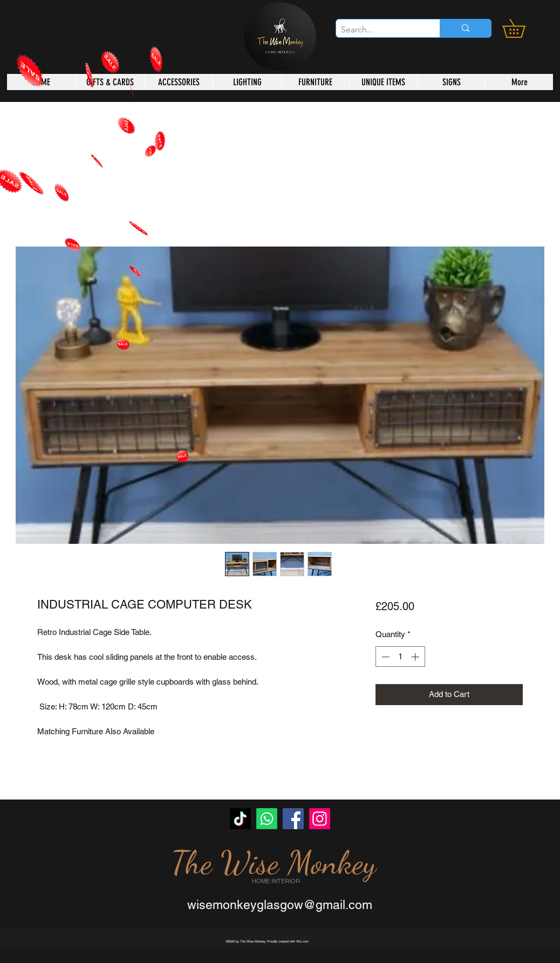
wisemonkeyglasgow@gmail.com (280, 905)
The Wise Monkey (274, 863)
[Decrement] (384, 657)
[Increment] (416, 657)
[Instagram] (320, 819)
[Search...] (379, 30)
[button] (523, 28)
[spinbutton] (400, 657)
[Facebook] (293, 819)
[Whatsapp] (267, 819)
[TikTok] (240, 819)
